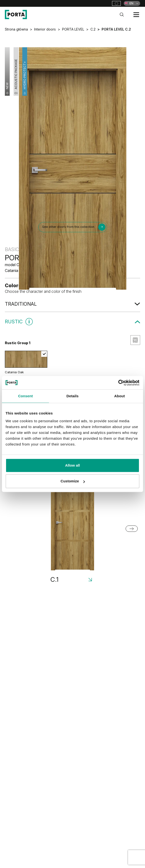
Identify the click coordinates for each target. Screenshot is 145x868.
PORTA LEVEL (73, 29)
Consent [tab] (26, 396)
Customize (73, 481)
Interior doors (45, 29)
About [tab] (120, 396)
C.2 (93, 29)
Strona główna (16, 29)
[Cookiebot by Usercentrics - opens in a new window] (118, 383)
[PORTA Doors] (16, 15)
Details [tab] (72, 396)
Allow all (73, 465)
